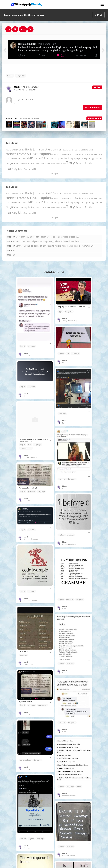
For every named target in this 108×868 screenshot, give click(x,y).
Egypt (61, 311)
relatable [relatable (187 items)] (98, 158)
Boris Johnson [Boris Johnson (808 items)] (35, 149)
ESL (68, 353)
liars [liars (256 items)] (20, 158)
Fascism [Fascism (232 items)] (55, 154)
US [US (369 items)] (24, 169)
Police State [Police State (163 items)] (53, 158)
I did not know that (31, 457)
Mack (26, 353)
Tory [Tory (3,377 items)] (70, 163)
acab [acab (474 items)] (8, 149)
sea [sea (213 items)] (37, 164)
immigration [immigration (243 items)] (64, 154)
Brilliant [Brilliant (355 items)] (58, 150)
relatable (31, 530)
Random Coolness (29, 119)
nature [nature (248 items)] (25, 158)
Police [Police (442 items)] (45, 158)
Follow (97, 87)
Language (20, 76)
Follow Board (94, 118)
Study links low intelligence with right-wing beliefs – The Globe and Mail (48, 241)
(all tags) (54, 174)
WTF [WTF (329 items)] (34, 169)
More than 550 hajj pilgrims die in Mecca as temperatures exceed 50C (47, 237)
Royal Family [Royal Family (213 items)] (22, 164)
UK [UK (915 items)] (20, 169)
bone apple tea (26, 760)
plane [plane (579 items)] (37, 158)
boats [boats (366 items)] (22, 150)
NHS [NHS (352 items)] (31, 158)
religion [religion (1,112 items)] (11, 163)
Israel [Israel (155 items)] (72, 154)
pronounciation (26, 448)
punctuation (42, 705)
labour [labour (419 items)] (90, 154)
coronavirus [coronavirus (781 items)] (27, 154)
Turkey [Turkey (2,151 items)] (12, 168)
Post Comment (93, 108)
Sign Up (99, 15)
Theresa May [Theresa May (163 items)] (61, 164)
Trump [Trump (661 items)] (80, 163)
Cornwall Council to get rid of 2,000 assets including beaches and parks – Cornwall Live (55, 246)
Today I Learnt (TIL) (69, 321)
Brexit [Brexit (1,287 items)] (49, 149)
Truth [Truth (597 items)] (88, 163)
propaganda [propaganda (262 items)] (78, 158)
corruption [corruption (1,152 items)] (43, 154)
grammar (62, 479)
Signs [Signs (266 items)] (42, 164)
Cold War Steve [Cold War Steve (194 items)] (87, 150)
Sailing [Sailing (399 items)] (32, 163)
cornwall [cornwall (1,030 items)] (12, 154)
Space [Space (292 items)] (48, 163)
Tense (79, 786)
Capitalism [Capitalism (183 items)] (67, 150)
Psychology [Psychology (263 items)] (89, 158)
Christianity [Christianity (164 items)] (76, 150)
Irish (29, 445)
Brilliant (23, 839)
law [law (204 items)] (16, 158)
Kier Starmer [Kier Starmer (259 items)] (80, 154)
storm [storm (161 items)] (53, 164)
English (10, 76)
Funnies (27, 355)
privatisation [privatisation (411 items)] (65, 158)
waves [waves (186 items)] (29, 169)
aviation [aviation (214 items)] (15, 150)
